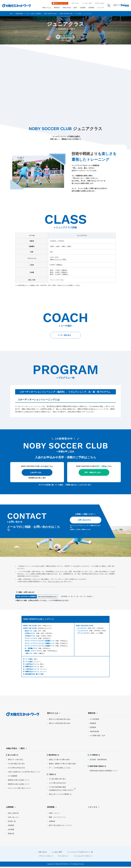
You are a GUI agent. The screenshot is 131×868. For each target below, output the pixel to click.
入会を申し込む (36, 472)
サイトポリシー (63, 857)
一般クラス (29, 653)
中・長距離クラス (31, 648)
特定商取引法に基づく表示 (37, 478)
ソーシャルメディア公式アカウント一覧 (81, 853)
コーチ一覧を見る (64, 335)
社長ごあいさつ (13, 818)
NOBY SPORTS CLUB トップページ (39, 619)
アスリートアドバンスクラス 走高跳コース (40, 646)
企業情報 (83, 8)
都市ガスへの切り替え (16, 761)
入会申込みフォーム (32, 664)
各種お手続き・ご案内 (70, 8)
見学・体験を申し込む (93, 472)
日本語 (97, 3)
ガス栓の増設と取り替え (16, 765)
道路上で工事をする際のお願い (60, 761)
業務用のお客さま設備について (19, 785)
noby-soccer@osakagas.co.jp (47, 596)
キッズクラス (82, 628)
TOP (11, 14)
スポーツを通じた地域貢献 (33, 14)
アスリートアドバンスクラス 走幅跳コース (40, 643)
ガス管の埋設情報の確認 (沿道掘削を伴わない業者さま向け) (61, 790)
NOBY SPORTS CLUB (50, 14)
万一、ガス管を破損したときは (60, 769)
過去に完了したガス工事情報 (59, 795)
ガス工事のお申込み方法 (16, 769)
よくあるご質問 (87, 3)
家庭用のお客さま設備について (19, 781)
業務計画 (11, 835)
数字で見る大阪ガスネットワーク (60, 827)
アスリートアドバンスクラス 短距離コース (40, 641)
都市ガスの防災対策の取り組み (60, 725)
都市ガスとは (47, 8)
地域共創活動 (19, 14)
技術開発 (93, 729)
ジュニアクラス (83, 631)
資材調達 (11, 827)
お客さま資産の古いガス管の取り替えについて (24, 773)
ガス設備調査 (13, 777)
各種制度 (52, 823)
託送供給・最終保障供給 (98, 761)
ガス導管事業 (94, 720)
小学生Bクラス (30, 636)
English (102, 3)
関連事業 (93, 725)
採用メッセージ (54, 814)
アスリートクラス (31, 638)
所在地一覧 (12, 823)
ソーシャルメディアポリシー (84, 857)
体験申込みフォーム (32, 667)
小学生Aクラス (30, 633)
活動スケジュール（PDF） (58, 259)
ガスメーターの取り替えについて (19, 789)
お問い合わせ (75, 3)
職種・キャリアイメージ (57, 818)
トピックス (101, 8)
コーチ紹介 (29, 659)
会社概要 (11, 831)
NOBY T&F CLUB (30, 626)
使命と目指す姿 (13, 814)
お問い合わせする (84, 520)
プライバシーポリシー (55, 582)
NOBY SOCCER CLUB (66, 14)
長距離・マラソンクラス (33, 651)
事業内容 (57, 8)
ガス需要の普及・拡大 (98, 737)
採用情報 (91, 8)
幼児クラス (29, 631)
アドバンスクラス (84, 633)
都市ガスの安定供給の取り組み (60, 720)
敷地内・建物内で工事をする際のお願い (63, 765)
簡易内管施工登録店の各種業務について (104, 772)
